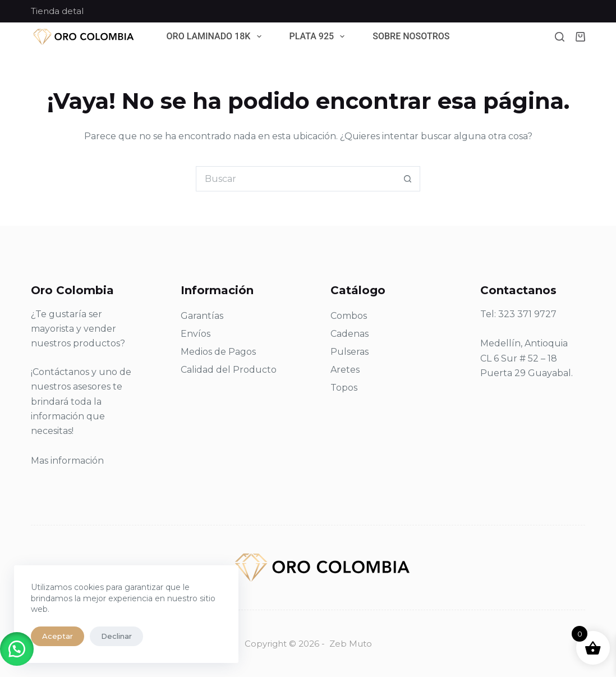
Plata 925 (320, 37)
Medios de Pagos (218, 352)
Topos (344, 388)
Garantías (202, 316)
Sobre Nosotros (411, 37)
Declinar (116, 636)
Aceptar (58, 636)
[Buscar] (560, 37)
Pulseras (350, 352)
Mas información (67, 461)
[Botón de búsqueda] (408, 179)
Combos (349, 316)
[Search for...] (295, 179)
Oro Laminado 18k (216, 37)
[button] (17, 649)
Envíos (196, 334)
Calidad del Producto (229, 370)
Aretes (345, 370)
